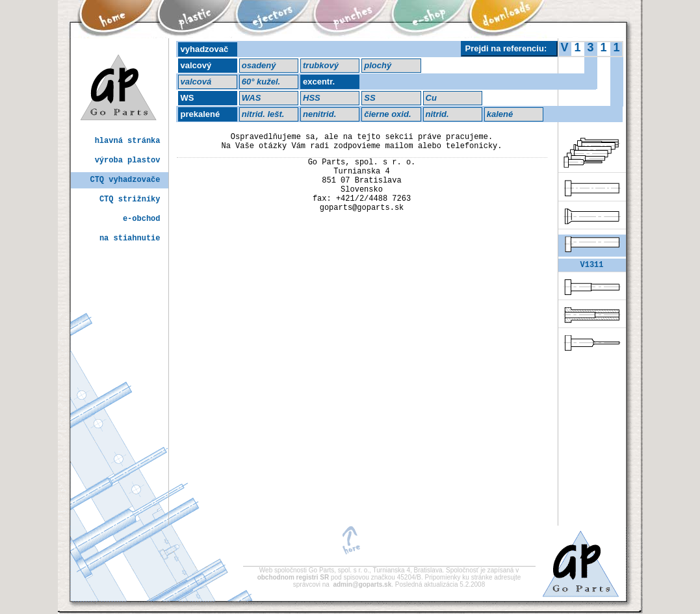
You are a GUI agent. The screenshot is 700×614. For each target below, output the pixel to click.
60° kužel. (261, 82)
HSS (312, 98)
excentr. (319, 82)
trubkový (321, 65)
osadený (259, 65)
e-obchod (142, 219)
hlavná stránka (128, 141)
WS (188, 98)
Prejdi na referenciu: (506, 48)
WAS (252, 98)
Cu (431, 98)
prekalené (201, 114)
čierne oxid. (387, 114)
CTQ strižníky (130, 200)
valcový (196, 65)
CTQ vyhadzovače (125, 180)
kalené (500, 114)
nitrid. (437, 114)
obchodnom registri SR (294, 577)
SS (369, 98)
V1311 (591, 266)
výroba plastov (128, 161)
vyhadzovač (205, 49)
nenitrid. (319, 114)
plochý (378, 65)
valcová (196, 82)
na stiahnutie (130, 239)
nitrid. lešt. (263, 114)
